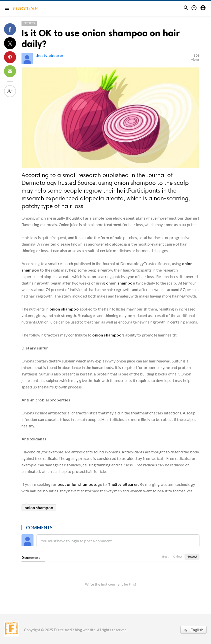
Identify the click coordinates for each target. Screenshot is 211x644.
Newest (192, 556)
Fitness (29, 23)
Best (165, 556)
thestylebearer (49, 55)
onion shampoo (64, 309)
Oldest (178, 556)
